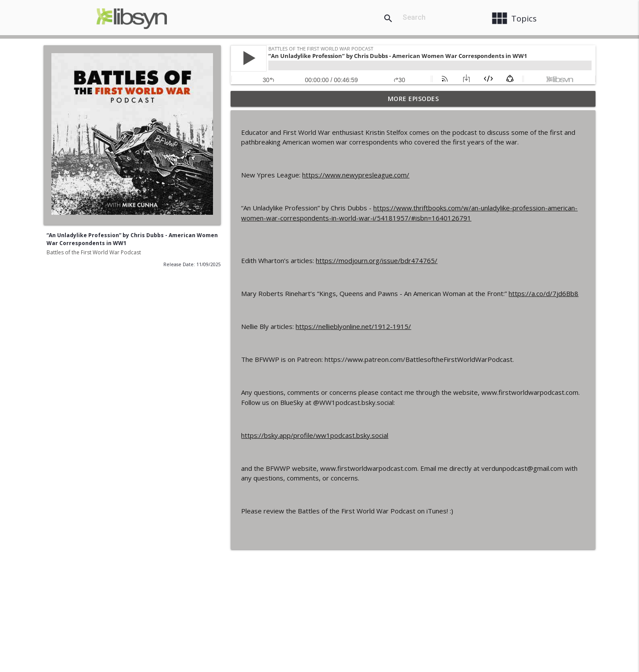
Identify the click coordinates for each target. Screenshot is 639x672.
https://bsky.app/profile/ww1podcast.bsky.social (315, 435)
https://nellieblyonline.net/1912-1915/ (353, 326)
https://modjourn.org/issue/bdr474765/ (377, 260)
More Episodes (413, 99)
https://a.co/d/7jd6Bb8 (543, 293)
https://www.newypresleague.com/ (356, 175)
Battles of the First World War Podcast (94, 252)
